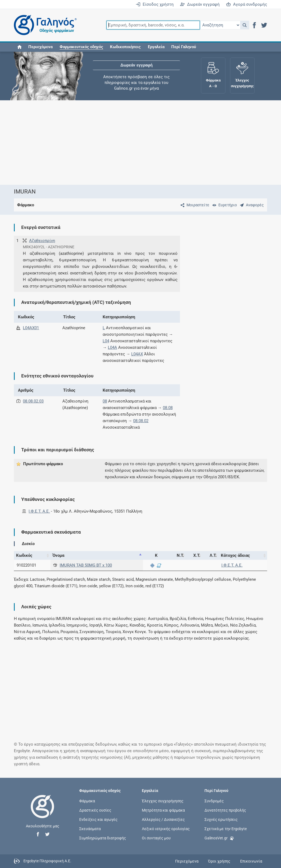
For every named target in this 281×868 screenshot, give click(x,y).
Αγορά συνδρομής (247, 4)
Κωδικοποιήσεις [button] (125, 47)
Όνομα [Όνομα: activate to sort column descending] (58, 555)
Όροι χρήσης (219, 861)
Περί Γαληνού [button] (184, 47)
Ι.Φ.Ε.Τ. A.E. (39, 511)
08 (105, 401)
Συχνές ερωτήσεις (221, 819)
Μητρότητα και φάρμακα (163, 810)
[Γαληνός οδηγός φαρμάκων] (44, 25)
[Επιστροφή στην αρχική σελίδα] (42, 812)
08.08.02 (141, 421)
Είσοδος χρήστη (155, 4)
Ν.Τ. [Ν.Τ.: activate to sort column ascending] (180, 555)
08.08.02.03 (33, 401)
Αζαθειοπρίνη (42, 241)
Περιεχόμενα (40, 47)
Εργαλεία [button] (156, 47)
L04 (106, 341)
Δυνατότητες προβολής (225, 810)
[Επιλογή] (220, 25)
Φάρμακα (87, 801)
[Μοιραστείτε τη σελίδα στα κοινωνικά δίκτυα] (194, 205)
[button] (245, 25)
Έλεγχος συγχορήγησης (163, 801)
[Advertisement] (140, 143)
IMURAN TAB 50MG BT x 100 (86, 565)
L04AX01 (31, 328)
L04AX (137, 354)
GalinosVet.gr (219, 838)
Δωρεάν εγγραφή (200, 4)
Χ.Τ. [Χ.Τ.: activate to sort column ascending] (197, 555)
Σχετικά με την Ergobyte (226, 829)
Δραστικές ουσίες (95, 810)
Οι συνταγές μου (156, 838)
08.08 (168, 408)
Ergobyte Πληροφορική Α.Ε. (47, 861)
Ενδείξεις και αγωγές (98, 819)
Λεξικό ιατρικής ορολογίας (166, 829)
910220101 (26, 565)
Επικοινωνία (251, 861)
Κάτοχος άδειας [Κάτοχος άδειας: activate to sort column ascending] (235, 555)
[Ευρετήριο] (224, 205)
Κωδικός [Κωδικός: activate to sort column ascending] (24, 555)
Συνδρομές (214, 801)
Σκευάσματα (90, 829)
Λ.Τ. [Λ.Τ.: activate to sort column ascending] (213, 555)
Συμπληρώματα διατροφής (103, 838)
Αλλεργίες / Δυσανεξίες (163, 819)
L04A (112, 347)
